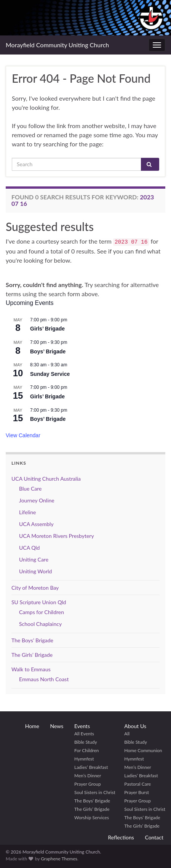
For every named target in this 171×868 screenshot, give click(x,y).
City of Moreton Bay (35, 588)
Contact (154, 837)
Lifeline (28, 512)
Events (82, 726)
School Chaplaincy (40, 624)
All (127, 734)
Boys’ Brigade (48, 351)
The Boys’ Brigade (32, 640)
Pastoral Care (137, 784)
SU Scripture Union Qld (39, 602)
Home (32, 726)
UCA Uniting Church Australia (46, 479)
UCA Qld (29, 548)
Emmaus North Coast (44, 679)
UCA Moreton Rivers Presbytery (57, 536)
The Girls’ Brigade (32, 655)
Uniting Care (34, 559)
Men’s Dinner (88, 776)
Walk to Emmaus (31, 669)
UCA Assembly (36, 524)
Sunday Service (50, 374)
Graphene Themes (59, 859)
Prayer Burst (137, 792)
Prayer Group (88, 784)
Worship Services (92, 817)
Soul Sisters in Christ (95, 792)
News (57, 726)
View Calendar (23, 435)
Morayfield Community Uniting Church (57, 45)
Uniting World (35, 571)
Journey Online (37, 500)
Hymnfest (84, 759)
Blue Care (30, 489)
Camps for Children (42, 612)
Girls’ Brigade (47, 329)
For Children (87, 750)
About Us (135, 726)
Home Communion (143, 750)
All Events (84, 734)
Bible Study (86, 742)
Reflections (121, 837)
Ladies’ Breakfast (91, 767)
